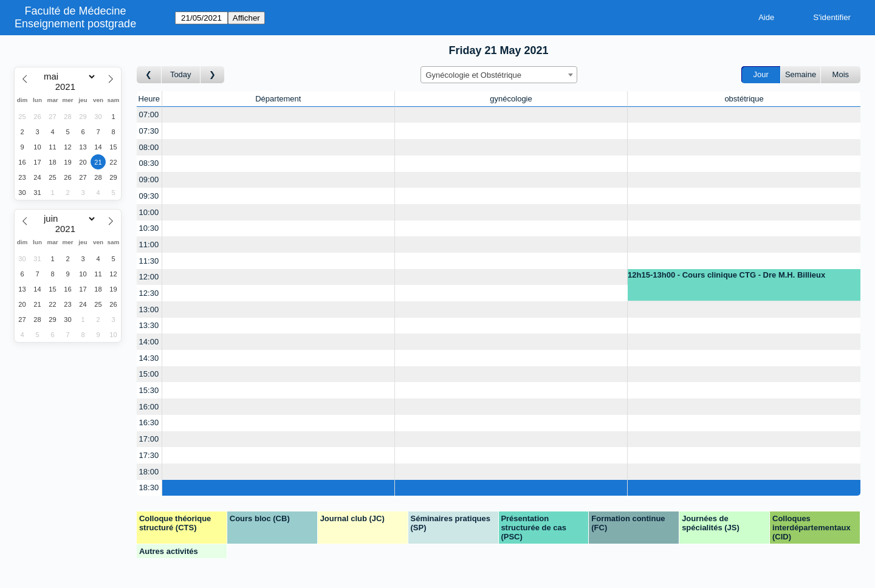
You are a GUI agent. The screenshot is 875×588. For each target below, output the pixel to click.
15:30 (149, 390)
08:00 (149, 147)
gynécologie (511, 99)
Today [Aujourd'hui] (181, 74)
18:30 (149, 487)
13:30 (149, 325)
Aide (766, 17)
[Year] (68, 87)
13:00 (149, 309)
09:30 (149, 196)
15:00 (149, 374)
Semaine (801, 74)
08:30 (149, 163)
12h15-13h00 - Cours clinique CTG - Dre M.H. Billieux (726, 275)
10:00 (149, 212)
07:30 (149, 131)
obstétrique (744, 99)
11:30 (149, 261)
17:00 (149, 439)
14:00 (149, 342)
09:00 (149, 179)
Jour (761, 74)
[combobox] (499, 75)
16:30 (149, 422)
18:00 (149, 472)
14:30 (149, 358)
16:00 (149, 407)
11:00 (149, 244)
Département (278, 99)
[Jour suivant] (213, 75)
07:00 (149, 115)
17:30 (149, 455)
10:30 (149, 228)
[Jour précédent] (149, 75)
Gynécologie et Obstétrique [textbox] (474, 75)
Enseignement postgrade (75, 24)
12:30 (149, 293)
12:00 (149, 277)
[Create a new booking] (278, 115)
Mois (841, 74)
